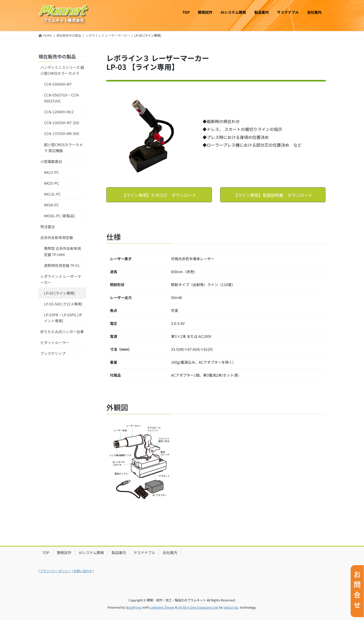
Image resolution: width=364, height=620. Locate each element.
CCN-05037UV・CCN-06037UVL (62, 98)
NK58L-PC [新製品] (60, 216)
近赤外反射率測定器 (57, 237)
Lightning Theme (162, 607)
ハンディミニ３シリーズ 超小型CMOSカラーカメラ (62, 70)
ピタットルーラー (55, 342)
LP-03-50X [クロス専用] (63, 304)
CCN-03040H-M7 (58, 84)
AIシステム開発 (91, 552)
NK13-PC (51, 172)
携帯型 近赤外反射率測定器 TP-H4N (62, 251)
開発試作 (64, 552)
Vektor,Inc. (231, 607)
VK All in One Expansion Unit (198, 607)
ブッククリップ (53, 353)
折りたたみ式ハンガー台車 (62, 332)
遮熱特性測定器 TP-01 (62, 265)
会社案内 (170, 552)
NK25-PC (51, 183)
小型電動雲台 (51, 161)
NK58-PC (51, 205)
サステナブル (144, 552)
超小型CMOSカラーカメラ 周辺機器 (63, 148)
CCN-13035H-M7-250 (62, 123)
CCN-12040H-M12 (59, 112)
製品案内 (119, 552)
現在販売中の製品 (57, 56)
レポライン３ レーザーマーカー (61, 279)
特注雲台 (48, 227)
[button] (159, 195)
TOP (46, 552)
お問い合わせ (83, 571)
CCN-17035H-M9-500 (62, 133)
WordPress (134, 607)
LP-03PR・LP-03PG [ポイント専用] (63, 318)
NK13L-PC (52, 194)
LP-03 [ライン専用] (60, 293)
